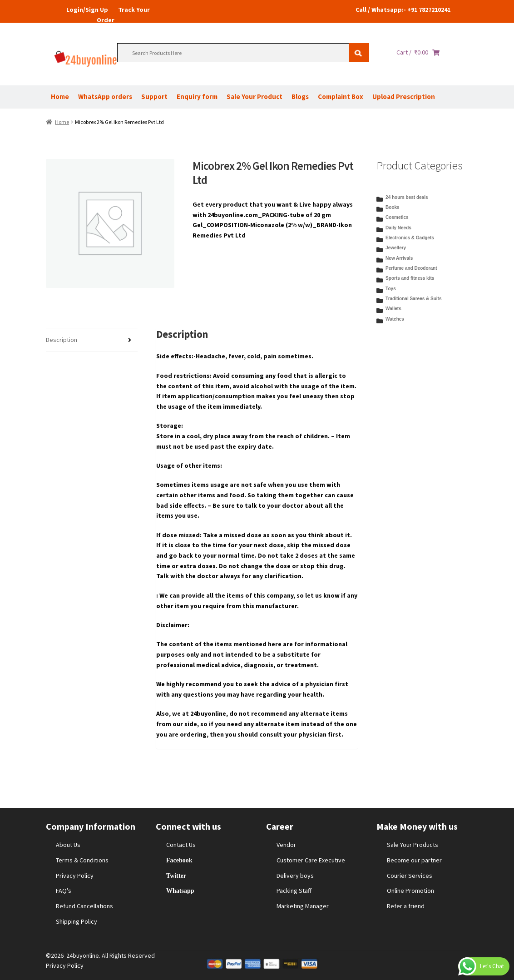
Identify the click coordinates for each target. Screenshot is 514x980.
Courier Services (410, 876)
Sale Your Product (255, 97)
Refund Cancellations (84, 906)
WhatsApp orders (105, 97)
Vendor (286, 845)
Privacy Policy (75, 876)
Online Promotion (410, 891)
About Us (68, 845)
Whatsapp (180, 891)
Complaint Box (341, 97)
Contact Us (181, 845)
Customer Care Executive (311, 860)
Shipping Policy (77, 921)
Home (60, 97)
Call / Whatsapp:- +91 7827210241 (403, 10)
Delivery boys (295, 876)
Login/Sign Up (87, 10)
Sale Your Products (413, 845)
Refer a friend (406, 906)
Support (154, 97)
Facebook (179, 860)
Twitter (176, 876)
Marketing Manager (303, 906)
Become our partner (414, 860)
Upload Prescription (404, 97)
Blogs (300, 97)
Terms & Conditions (82, 860)
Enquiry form (197, 97)
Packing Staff (294, 891)
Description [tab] (62, 340)
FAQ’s (64, 891)
